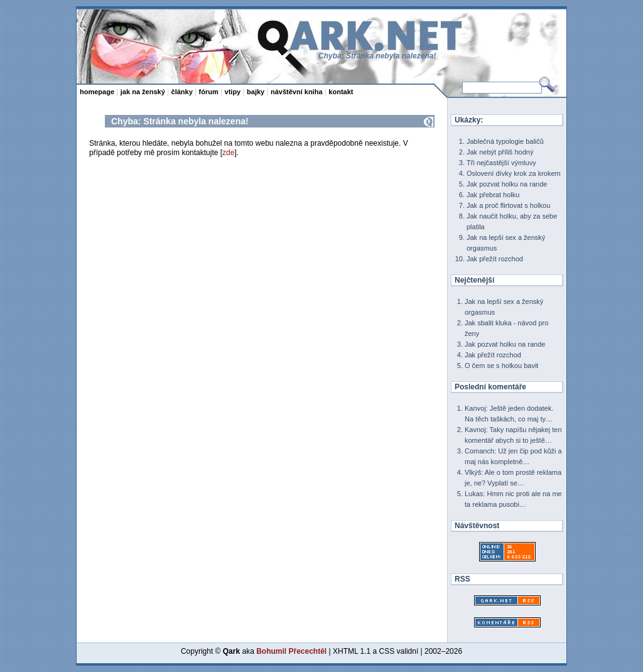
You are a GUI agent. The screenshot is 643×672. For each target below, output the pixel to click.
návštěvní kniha (297, 92)
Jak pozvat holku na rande (507, 184)
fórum (209, 92)
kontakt (341, 92)
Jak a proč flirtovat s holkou (508, 205)
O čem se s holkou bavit (501, 366)
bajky (256, 92)
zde (228, 153)
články (182, 92)
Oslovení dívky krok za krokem (514, 173)
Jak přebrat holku (493, 195)
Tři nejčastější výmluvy (501, 163)
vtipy (233, 92)
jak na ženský (143, 92)
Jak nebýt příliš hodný (500, 152)
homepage (97, 92)
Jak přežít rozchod (495, 259)
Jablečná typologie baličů (505, 141)
